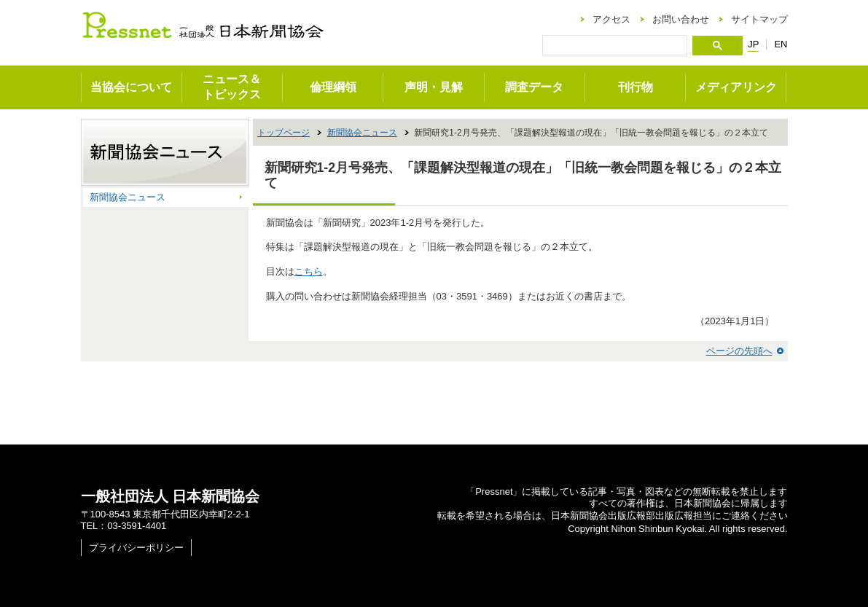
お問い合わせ (681, 19)
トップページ (284, 133)
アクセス (611, 19)
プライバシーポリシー (136, 548)
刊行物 (636, 87)
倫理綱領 (333, 87)
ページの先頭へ (739, 351)
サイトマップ (759, 19)
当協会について (131, 87)
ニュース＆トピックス (232, 87)
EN (781, 44)
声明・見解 (434, 87)
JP (753, 44)
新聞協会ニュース (362, 133)
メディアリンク (736, 87)
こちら (309, 271)
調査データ (534, 87)
